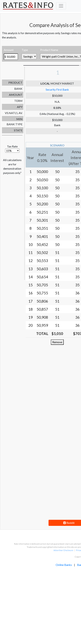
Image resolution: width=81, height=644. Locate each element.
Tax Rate (12, 149)
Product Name (49, 50)
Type (25, 50)
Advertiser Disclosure (63, 550)
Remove (57, 342)
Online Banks (64, 565)
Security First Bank (57, 89)
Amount (9, 50)
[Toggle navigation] (61, 6)
